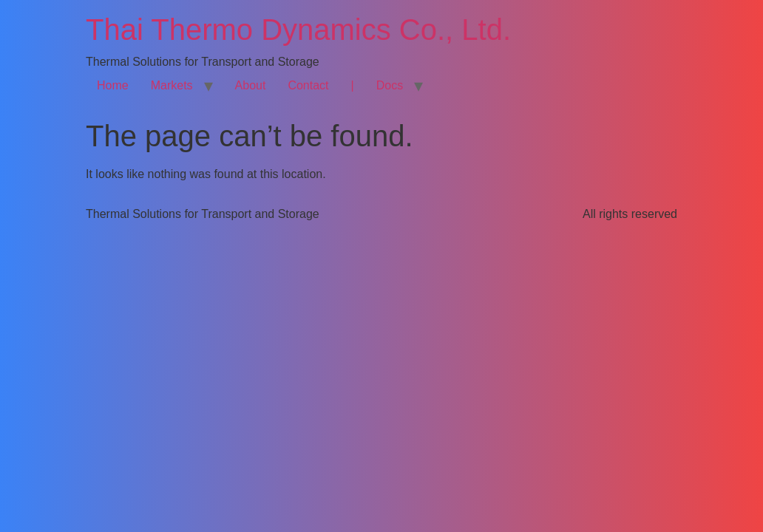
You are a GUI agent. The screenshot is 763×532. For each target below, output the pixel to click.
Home (113, 85)
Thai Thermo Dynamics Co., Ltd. (298, 30)
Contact (308, 85)
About (251, 85)
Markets (172, 85)
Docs (390, 85)
